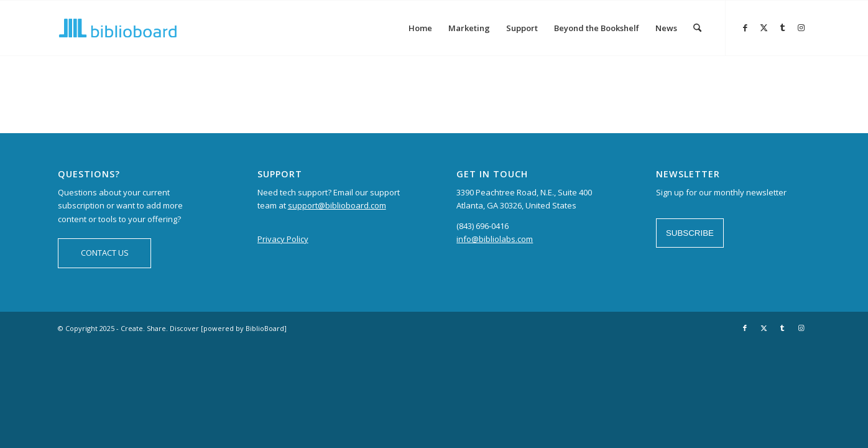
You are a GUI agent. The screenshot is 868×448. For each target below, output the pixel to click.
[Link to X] (764, 27)
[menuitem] (420, 28)
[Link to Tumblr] (782, 27)
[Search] (697, 28)
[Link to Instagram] (801, 27)
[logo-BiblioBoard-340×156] (118, 28)
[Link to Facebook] (745, 27)
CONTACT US (105, 253)
